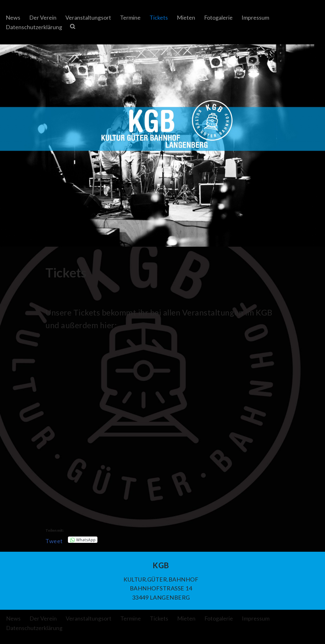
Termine (130, 17)
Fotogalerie (219, 17)
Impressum (256, 17)
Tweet (54, 540)
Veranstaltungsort (88, 17)
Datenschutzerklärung (34, 27)
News (13, 17)
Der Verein (43, 17)
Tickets (159, 17)
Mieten (186, 17)
